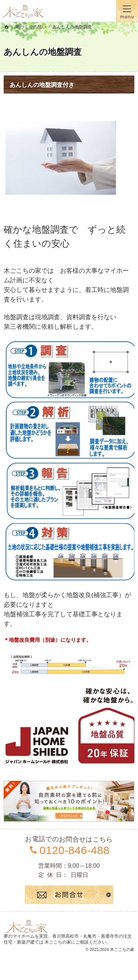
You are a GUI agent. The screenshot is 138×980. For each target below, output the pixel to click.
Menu (127, 11)
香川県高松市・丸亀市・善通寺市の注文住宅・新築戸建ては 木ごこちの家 (68, 939)
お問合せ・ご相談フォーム (69, 895)
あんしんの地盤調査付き (42, 85)
